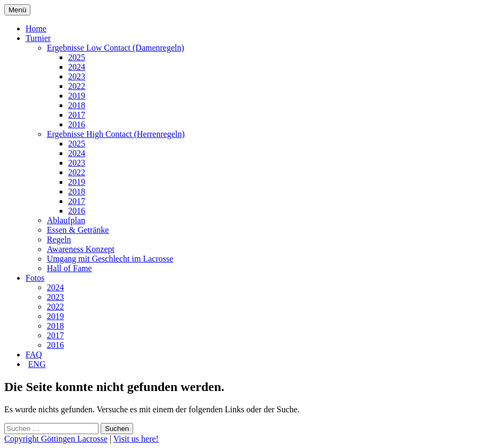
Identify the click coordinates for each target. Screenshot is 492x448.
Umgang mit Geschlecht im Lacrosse (110, 259)
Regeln (59, 239)
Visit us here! (136, 439)
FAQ (34, 355)
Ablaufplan (66, 220)
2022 (77, 86)
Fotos (35, 278)
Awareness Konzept (81, 249)
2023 (77, 76)
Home (36, 28)
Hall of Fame (69, 268)
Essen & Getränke (78, 230)
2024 (77, 67)
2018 (77, 105)
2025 (77, 57)
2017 (77, 115)
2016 (77, 124)
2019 (77, 96)
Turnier (38, 38)
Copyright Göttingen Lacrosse (56, 439)
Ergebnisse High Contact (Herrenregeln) (116, 134)
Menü (17, 10)
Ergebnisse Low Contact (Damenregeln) (116, 48)
